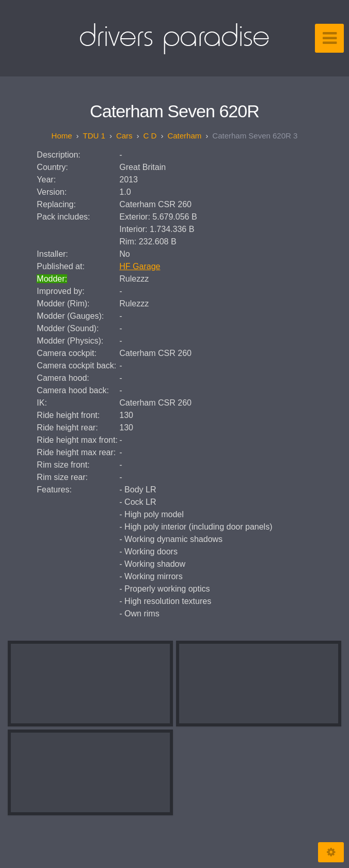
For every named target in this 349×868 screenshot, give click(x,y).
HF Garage (140, 266)
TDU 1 (94, 136)
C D (150, 136)
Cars (124, 136)
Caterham (184, 136)
